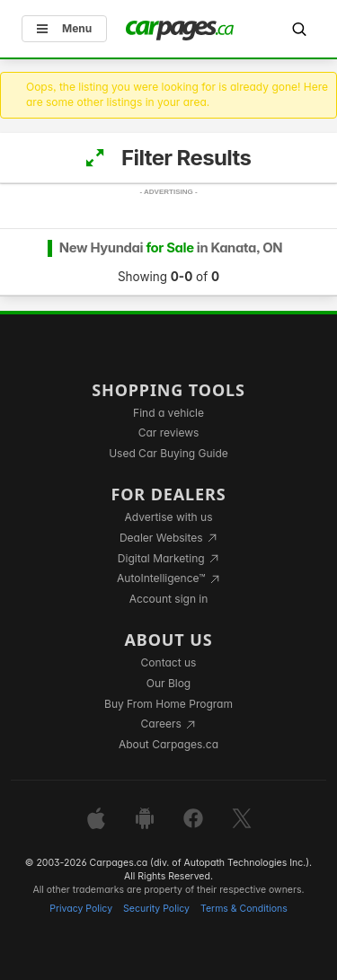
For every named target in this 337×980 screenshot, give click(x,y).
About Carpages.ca (168, 744)
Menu (64, 28)
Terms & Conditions (244, 909)
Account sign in (169, 599)
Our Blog (168, 683)
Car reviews (169, 433)
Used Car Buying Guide (168, 453)
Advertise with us (169, 517)
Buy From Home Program (168, 704)
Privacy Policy (81, 909)
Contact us (169, 662)
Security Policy (156, 909)
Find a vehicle (168, 413)
